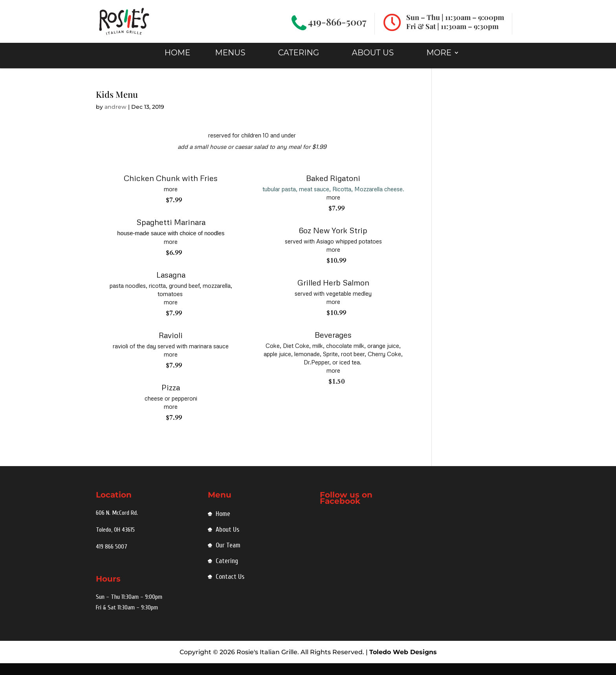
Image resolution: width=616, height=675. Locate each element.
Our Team (228, 557)
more (171, 201)
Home (223, 526)
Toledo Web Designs (403, 664)
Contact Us (230, 588)
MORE (439, 64)
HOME (178, 64)
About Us (373, 64)
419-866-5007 (337, 22)
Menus (230, 64)
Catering (299, 64)
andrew (115, 119)
